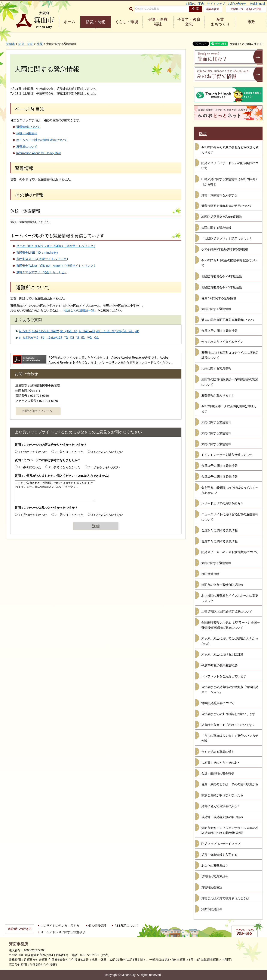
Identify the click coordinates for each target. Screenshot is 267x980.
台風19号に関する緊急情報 (220, 466)
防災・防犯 (96, 22)
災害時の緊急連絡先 (215, 877)
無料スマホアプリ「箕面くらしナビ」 (42, 272)
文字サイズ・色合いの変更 (246, 9)
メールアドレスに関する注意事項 (63, 932)
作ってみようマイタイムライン (222, 342)
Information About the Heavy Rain (39, 153)
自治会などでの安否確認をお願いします (228, 714)
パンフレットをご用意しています (224, 676)
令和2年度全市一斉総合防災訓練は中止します (229, 409)
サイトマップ (216, 4)
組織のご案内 (195, 4)
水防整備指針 (210, 574)
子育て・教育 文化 (189, 22)
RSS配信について (127, 926)
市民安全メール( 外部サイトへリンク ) (42, 259)
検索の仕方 (213, 9)
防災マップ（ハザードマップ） (222, 844)
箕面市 (10, 44)
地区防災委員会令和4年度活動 (222, 276)
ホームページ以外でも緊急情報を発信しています (57, 236)
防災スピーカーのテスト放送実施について (230, 552)
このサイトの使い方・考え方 (60, 926)
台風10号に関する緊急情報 (220, 477)
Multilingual (257, 4)
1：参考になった (30, 467)
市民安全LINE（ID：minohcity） (38, 253)
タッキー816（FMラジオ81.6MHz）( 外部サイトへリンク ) (56, 246)
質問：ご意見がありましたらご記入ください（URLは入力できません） (63, 476)
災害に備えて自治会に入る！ (221, 806)
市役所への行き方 (20, 929)
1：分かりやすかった (33, 452)
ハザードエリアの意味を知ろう (222, 503)
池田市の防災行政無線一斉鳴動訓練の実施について (230, 382)
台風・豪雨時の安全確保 (218, 774)
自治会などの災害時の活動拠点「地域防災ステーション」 (230, 690)
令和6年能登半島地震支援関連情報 (225, 250)
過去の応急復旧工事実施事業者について (228, 320)
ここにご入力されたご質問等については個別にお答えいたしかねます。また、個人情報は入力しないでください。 (55, 491)
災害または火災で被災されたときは (225, 898)
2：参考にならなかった (65, 467)
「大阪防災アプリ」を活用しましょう (227, 239)
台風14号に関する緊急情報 (220, 331)
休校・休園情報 (27, 133)
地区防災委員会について (218, 703)
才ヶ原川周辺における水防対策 (222, 654)
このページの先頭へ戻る (245, 932)
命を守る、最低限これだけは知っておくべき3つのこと (230, 490)
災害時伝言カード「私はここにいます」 (228, 725)
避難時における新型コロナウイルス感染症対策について (230, 355)
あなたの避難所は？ (215, 866)
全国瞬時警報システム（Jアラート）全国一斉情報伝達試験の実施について (231, 625)
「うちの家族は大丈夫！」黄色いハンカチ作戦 (230, 738)
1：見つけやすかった (33, 515)
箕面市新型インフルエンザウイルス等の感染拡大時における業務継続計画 (230, 830)
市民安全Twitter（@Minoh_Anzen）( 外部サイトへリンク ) (56, 266)
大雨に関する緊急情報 (216, 228)
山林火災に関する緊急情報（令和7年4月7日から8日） (229, 182)
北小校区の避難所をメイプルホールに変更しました (230, 598)
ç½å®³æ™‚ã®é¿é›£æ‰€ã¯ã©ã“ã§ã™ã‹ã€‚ (59, 338)
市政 (251, 22)
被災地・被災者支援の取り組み (222, 817)
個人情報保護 (97, 926)
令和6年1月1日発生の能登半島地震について (229, 263)
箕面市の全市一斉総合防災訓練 (222, 585)
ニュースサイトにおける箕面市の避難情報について (230, 517)
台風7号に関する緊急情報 (219, 298)
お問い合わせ (237, 4)
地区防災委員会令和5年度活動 (222, 287)
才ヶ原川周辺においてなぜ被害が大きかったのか (230, 641)
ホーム (70, 22)
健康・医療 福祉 (158, 22)
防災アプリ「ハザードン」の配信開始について (230, 166)
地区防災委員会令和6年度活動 (222, 217)
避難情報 (24, 168)
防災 (40, 44)
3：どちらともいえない (107, 452)
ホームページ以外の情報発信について (42, 140)
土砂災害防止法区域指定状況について (227, 612)
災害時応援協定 (212, 887)
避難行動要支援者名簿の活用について (227, 206)
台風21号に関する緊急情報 (220, 541)
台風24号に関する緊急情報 (220, 530)
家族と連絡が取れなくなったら (222, 795)
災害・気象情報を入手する (219, 195)
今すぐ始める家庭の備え (218, 752)
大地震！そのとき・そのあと (221, 763)
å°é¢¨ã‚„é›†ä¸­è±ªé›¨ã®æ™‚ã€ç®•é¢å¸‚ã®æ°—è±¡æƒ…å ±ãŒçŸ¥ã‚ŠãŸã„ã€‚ (79, 331)
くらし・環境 (127, 22)
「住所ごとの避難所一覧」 (79, 310)
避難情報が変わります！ (218, 395)
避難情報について (28, 127)
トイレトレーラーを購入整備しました (227, 455)
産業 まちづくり (220, 22)
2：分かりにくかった (69, 452)
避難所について (27, 147)
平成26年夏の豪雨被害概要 (220, 665)
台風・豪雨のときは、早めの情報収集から (230, 784)
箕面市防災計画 (212, 909)
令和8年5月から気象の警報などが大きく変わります (230, 150)
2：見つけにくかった (69, 515)
